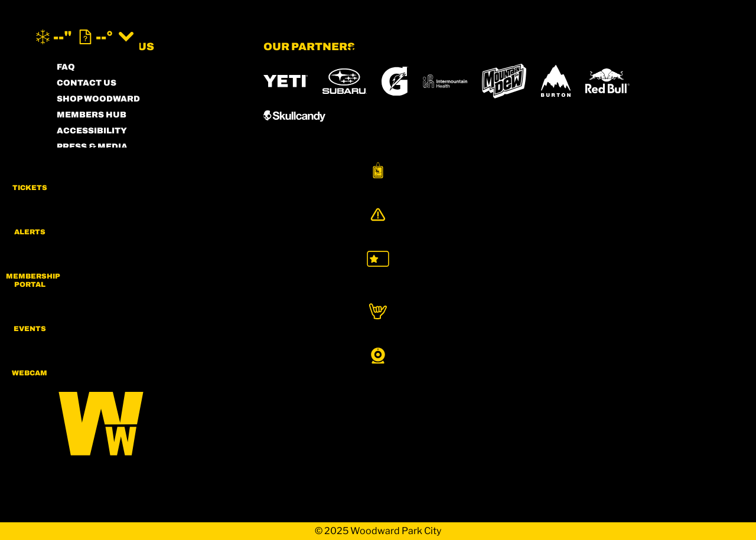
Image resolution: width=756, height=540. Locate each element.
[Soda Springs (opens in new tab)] (634, 295)
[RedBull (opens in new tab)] (607, 81)
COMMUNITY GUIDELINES (115, 210)
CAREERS (79, 226)
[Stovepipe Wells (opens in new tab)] (555, 328)
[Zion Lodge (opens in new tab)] (633, 328)
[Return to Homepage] (378, 37)
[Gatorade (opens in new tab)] (395, 81)
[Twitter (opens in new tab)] (133, 297)
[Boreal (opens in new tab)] (356, 295)
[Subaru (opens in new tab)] (345, 81)
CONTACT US (87, 83)
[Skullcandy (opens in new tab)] (294, 116)
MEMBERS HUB (92, 115)
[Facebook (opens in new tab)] (101, 297)
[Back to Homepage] (145, 419)
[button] (726, 179)
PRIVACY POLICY (95, 179)
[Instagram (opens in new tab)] (69, 297)
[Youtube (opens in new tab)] (166, 297)
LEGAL (72, 194)
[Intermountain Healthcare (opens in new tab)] (445, 81)
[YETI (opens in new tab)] (286, 81)
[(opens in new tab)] (646, 37)
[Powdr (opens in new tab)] (291, 295)
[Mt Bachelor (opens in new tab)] (535, 295)
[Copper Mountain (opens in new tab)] (419, 295)
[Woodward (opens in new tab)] (382, 328)
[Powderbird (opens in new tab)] (299, 328)
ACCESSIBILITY (92, 131)
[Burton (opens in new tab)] (556, 81)
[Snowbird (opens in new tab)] (588, 295)
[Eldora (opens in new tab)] (481, 295)
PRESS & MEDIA (92, 147)
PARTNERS (82, 163)
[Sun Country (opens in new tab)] (467, 328)
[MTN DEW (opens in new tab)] (504, 81)
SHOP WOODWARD (98, 99)
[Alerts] (726, 228)
